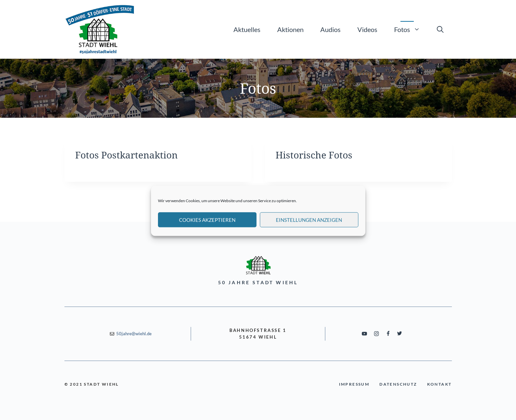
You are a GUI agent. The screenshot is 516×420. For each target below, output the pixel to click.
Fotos (411, 30)
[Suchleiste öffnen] (440, 30)
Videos (367, 29)
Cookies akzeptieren (207, 225)
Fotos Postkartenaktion (126, 155)
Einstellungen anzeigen (309, 225)
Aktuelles (247, 29)
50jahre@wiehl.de (134, 334)
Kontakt (440, 384)
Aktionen (290, 29)
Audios (330, 29)
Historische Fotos (314, 155)
